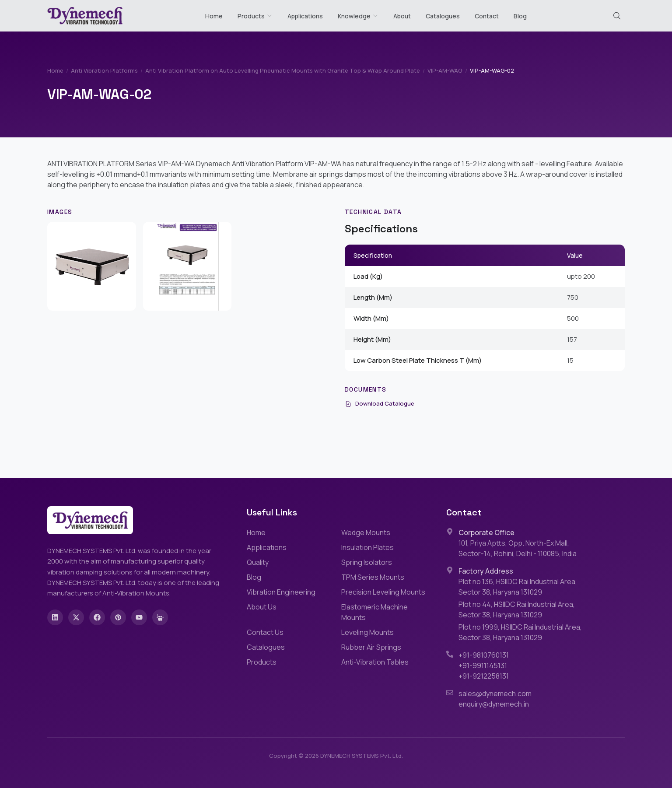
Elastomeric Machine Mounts (374, 612)
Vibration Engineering (281, 592)
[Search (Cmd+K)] (617, 16)
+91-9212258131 (484, 676)
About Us (262, 607)
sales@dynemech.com (495, 693)
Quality (258, 562)
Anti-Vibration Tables (375, 662)
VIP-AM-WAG (445, 70)
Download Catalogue (380, 403)
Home (214, 16)
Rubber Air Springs (371, 647)
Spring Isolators (367, 562)
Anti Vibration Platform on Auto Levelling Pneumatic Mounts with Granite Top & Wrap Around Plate (283, 70)
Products (251, 16)
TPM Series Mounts (373, 577)
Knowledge (358, 16)
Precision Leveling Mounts (383, 592)
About (402, 16)
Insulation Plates (367, 547)
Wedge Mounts (366, 532)
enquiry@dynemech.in (494, 704)
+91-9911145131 (483, 665)
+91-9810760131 (484, 655)
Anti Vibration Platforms (104, 70)
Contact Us (265, 632)
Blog (520, 16)
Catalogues (443, 16)
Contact (487, 16)
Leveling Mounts (367, 632)
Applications (305, 16)
